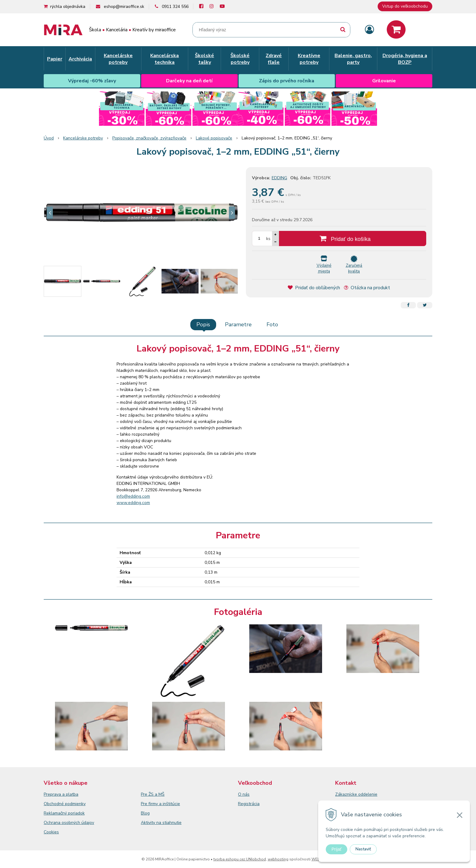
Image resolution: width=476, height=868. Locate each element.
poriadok (76, 813)
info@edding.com (133, 496)
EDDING (279, 178)
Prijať (337, 849)
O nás (244, 794)
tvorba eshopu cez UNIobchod (240, 859)
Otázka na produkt (367, 288)
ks (268, 239)
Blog (145, 813)
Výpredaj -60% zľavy (92, 81)
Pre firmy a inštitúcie (160, 804)
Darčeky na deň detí (189, 81)
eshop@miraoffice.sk (124, 7)
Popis (203, 324)
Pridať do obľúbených (314, 288)
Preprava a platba (61, 794)
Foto (272, 324)
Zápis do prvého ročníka (287, 81)
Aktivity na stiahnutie (161, 823)
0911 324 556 (175, 7)
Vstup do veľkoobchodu (405, 6)
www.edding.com (133, 503)
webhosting (278, 859)
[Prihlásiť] (369, 30)
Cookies (51, 832)
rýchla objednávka (68, 7)
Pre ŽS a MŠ (153, 794)
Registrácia (249, 804)
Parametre (238, 324)
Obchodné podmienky (65, 804)
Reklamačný (56, 813)
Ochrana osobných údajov (69, 823)
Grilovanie (384, 81)
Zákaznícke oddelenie (356, 794)
